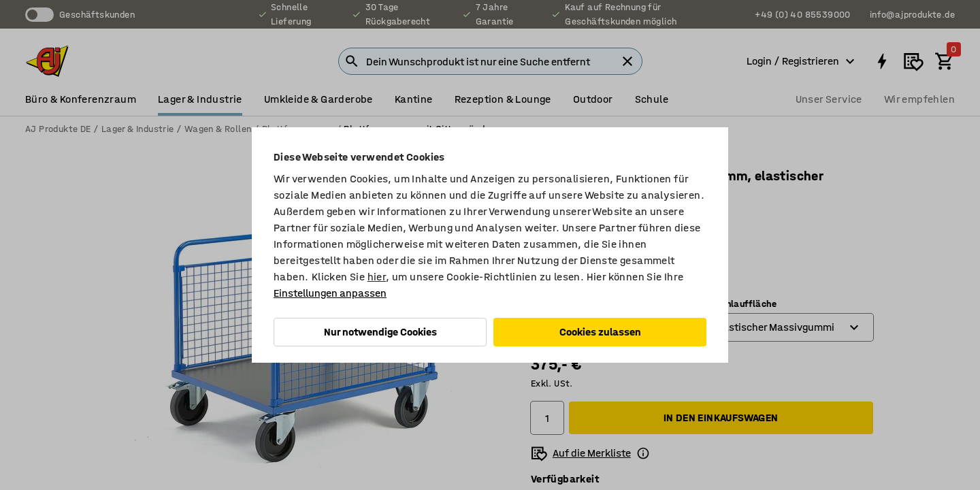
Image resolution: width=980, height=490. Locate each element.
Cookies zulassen (600, 332)
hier (377, 277)
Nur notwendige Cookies (380, 332)
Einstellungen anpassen (330, 293)
